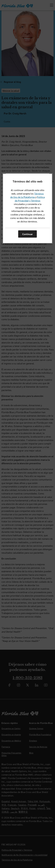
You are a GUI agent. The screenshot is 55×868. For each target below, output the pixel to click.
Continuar (27, 234)
